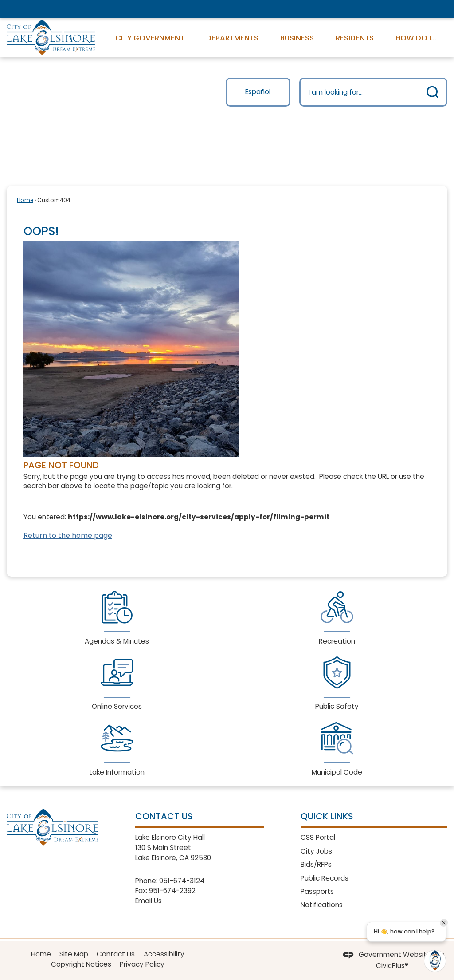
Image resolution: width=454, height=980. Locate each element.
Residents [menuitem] (355, 38)
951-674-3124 (182, 881)
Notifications (322, 905)
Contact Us (116, 954)
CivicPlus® (392, 966)
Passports (317, 891)
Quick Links (327, 816)
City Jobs (316, 851)
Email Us (149, 901)
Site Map (74, 954)
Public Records (325, 878)
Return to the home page (68, 535)
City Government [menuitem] (150, 38)
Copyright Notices (81, 964)
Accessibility (164, 954)
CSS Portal (318, 837)
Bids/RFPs (316, 864)
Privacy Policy (142, 964)
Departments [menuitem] (232, 38)
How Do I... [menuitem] (416, 38)
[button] (433, 92)
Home (25, 200)
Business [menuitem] (297, 38)
